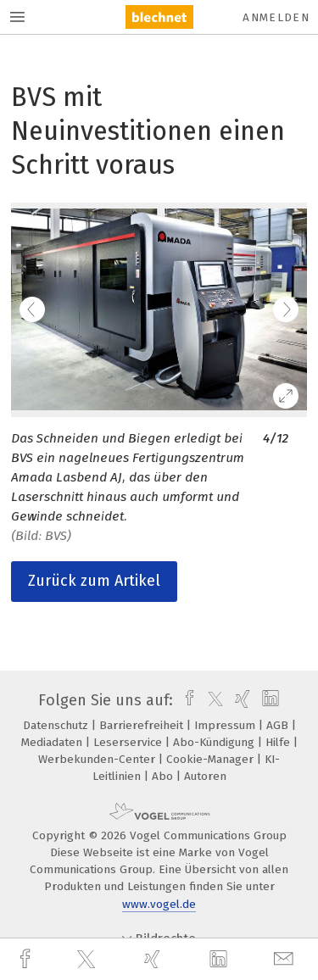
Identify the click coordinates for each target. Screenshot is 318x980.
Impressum (226, 725)
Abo (164, 776)
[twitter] (88, 960)
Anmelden (276, 17)
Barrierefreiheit (143, 725)
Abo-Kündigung (215, 742)
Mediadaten (53, 742)
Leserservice (129, 742)
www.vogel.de (159, 904)
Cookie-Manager (212, 759)
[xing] (154, 959)
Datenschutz (57, 725)
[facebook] (27, 959)
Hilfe (279, 742)
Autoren (205, 776)
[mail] (286, 959)
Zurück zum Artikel (94, 581)
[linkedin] (220, 960)
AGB (279, 725)
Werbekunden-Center (98, 759)
